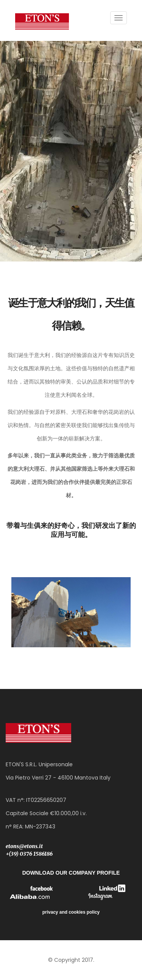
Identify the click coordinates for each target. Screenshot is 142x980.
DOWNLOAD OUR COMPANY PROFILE (71, 873)
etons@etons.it (24, 846)
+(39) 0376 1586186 (29, 854)
